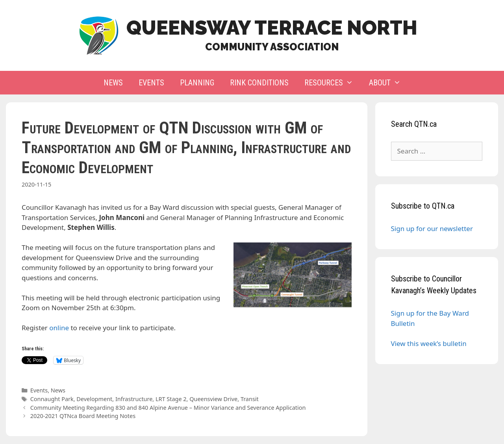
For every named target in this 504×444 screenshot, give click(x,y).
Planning (197, 83)
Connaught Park (52, 399)
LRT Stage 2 (171, 399)
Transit (250, 399)
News (113, 83)
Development (94, 399)
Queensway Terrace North (272, 28)
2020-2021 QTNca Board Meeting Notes (83, 416)
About (389, 83)
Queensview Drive (213, 399)
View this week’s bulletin (429, 343)
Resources (333, 83)
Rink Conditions (259, 83)
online (59, 328)
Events (151, 83)
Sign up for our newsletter (432, 228)
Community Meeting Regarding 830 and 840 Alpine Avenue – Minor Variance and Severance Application (168, 408)
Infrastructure (134, 399)
